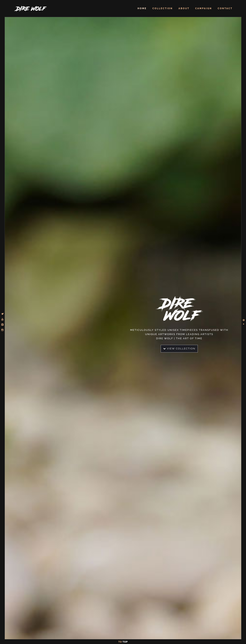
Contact (225, 8)
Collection (163, 8)
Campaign (204, 8)
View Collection (179, 349)
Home (142, 8)
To (123, 642)
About (184, 8)
